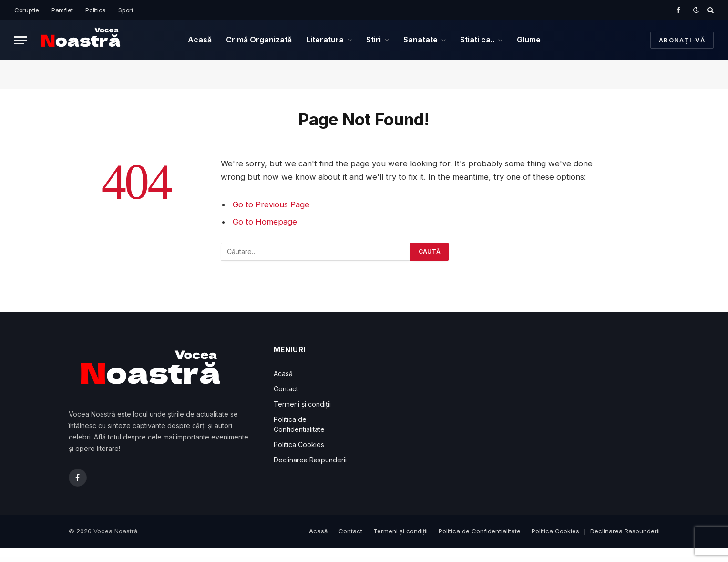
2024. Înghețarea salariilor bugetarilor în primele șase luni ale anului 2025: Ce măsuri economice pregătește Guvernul (279, 560)
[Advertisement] (467, 412)
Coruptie (27, 10)
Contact (286, 389)
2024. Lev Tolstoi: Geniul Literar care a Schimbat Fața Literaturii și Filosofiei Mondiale (231, 560)
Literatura (325, 40)
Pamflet (62, 10)
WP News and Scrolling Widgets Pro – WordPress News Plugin (561, 560)
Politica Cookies (299, 444)
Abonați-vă (682, 40)
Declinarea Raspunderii (310, 460)
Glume (529, 40)
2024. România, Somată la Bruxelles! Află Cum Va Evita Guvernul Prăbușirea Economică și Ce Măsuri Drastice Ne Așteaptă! (337, 560)
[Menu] (21, 40)
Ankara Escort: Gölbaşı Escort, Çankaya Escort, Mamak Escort (125, 560)
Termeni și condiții (302, 404)
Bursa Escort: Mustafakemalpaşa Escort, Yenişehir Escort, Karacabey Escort (192, 560)
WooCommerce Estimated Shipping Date (397, 560)
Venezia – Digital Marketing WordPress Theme (452, 560)
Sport (126, 10)
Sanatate (420, 40)
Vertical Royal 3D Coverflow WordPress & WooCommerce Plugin (511, 560)
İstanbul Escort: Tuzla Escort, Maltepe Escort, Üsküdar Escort (157, 560)
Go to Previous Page (271, 204)
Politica (96, 10)
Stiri (374, 40)
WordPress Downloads (102, 560)
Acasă (200, 40)
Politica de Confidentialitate (480, 531)
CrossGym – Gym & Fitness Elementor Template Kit (591, 560)
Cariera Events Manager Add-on (536, 560)
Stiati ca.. (477, 40)
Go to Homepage (265, 222)
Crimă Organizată (259, 40)
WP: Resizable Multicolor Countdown (377, 560)
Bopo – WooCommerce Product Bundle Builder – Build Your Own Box (424, 560)
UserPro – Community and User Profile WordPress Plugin (479, 560)
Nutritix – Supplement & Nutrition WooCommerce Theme (619, 560)
